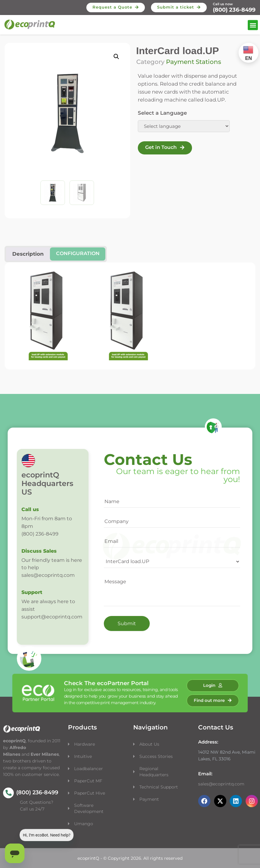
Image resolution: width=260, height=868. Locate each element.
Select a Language (162, 113)
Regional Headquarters (154, 772)
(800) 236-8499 (234, 10)
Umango (84, 824)
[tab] (77, 254)
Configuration (78, 253)
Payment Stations (194, 62)
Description (28, 254)
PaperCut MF (88, 781)
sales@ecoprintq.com (221, 784)
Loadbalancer (89, 769)
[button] (253, 25)
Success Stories (156, 756)
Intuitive (83, 756)
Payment (149, 799)
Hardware (85, 744)
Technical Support (159, 787)
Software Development (89, 808)
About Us (149, 744)
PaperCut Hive (90, 793)
